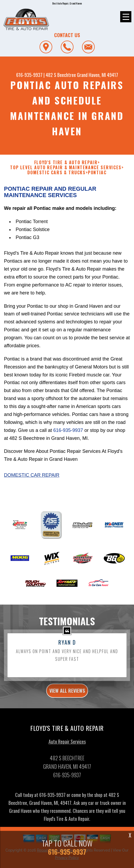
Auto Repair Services (67, 744)
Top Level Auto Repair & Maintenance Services (66, 170)
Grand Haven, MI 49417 (98, 75)
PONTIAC (97, 175)
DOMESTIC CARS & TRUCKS (56, 175)
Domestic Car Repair (32, 478)
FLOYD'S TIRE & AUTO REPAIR (66, 165)
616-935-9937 (29, 75)
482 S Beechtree (61, 75)
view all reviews (67, 693)
